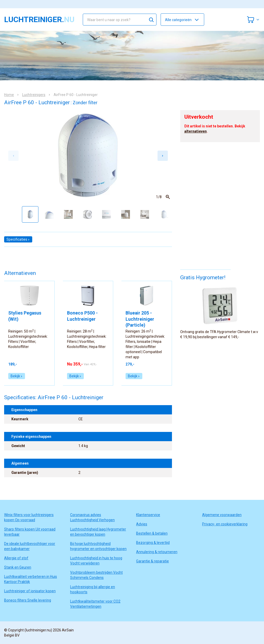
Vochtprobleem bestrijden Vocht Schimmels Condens (96, 575)
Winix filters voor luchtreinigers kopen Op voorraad (29, 517)
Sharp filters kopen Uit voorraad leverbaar (30, 532)
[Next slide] (163, 156)
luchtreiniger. (39, 20)
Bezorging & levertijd (153, 543)
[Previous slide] (13, 156)
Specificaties (18, 239)
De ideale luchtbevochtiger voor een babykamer (30, 546)
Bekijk (17, 376)
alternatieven (196, 131)
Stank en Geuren (18, 567)
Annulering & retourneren (157, 552)
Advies (142, 524)
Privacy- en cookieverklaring (225, 524)
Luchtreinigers (34, 95)
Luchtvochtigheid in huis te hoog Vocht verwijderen (96, 561)
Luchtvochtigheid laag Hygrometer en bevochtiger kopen (98, 532)
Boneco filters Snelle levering (28, 600)
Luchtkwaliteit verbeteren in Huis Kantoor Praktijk (31, 579)
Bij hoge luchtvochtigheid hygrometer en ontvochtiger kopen (98, 546)
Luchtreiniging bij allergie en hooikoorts (93, 589)
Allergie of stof (16, 558)
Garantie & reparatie (152, 561)
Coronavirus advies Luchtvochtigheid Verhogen (92, 517)
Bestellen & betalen (152, 533)
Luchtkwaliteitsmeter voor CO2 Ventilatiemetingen (95, 604)
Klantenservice (148, 515)
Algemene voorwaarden (222, 515)
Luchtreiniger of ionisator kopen (30, 591)
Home (9, 95)
